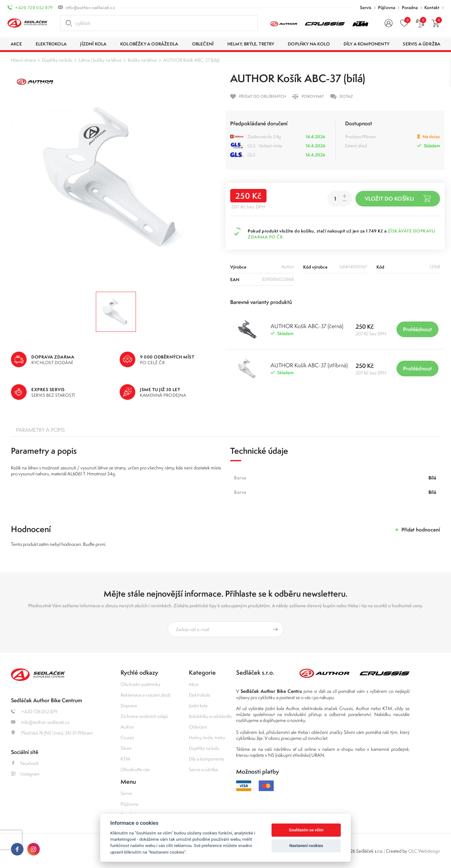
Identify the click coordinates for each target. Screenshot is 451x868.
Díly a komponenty (207, 759)
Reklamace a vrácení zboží (145, 695)
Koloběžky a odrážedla (210, 716)
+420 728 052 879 (34, 8)
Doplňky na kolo (57, 60)
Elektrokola (199, 695)
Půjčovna (387, 8)
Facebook (25, 763)
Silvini (126, 748)
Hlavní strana (23, 60)
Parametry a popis (40, 430)
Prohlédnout (417, 329)
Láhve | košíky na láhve (100, 60)
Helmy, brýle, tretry (207, 737)
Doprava (129, 706)
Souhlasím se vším (306, 830)
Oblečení (198, 727)
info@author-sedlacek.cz (90, 8)
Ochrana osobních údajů (144, 716)
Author (127, 727)
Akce (194, 684)
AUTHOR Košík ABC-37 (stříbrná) (309, 365)
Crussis (127, 737)
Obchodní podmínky (140, 684)
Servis (366, 8)
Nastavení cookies (306, 846)
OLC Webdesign (424, 851)
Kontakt (432, 8)
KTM (125, 759)
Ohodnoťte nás (135, 769)
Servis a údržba (203, 769)
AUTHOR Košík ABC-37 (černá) (307, 326)
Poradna (410, 8)
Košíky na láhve (142, 60)
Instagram (25, 774)
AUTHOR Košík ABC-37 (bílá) (191, 60)
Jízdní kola (198, 706)
